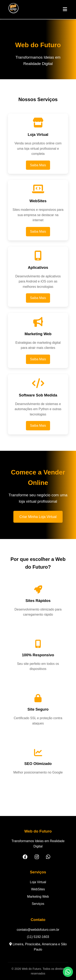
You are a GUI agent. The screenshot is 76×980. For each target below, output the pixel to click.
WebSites (38, 889)
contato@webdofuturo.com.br (38, 930)
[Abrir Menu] (65, 9)
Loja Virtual (38, 882)
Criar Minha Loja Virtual (38, 517)
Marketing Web (38, 897)
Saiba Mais (38, 165)
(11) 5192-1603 (38, 937)
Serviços (38, 904)
